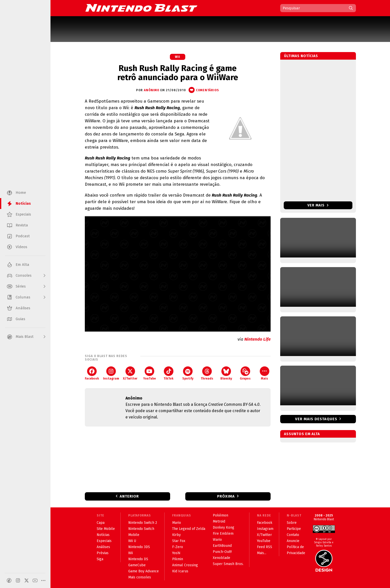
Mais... (262, 553)
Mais (265, 373)
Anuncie (293, 541)
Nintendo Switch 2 (143, 523)
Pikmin (178, 559)
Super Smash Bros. (228, 564)
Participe (294, 529)
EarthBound (222, 546)
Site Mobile (106, 529)
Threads (207, 373)
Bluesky (226, 373)
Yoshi (176, 553)
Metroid (219, 521)
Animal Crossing (185, 565)
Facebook (92, 373)
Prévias (103, 553)
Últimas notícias (301, 56)
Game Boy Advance (144, 571)
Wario (217, 540)
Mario (177, 523)
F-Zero (178, 547)
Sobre (292, 523)
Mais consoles (140, 577)
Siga (100, 559)
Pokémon (220, 515)
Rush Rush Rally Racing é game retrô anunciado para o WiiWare (178, 73)
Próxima (226, 496)
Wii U (132, 541)
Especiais (104, 541)
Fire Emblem (223, 534)
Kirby (176, 535)
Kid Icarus (180, 571)
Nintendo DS (138, 559)
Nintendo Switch (141, 529)
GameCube (137, 565)
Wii (178, 57)
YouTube (149, 373)
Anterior (129, 496)
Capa (101, 523)
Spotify (188, 373)
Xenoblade (222, 558)
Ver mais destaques (316, 419)
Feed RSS (265, 547)
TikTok (168, 373)
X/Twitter (130, 373)
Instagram (111, 373)
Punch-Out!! (222, 552)
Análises (103, 547)
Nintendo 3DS (139, 547)
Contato (293, 535)
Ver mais (318, 205)
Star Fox (179, 541)
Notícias (103, 535)
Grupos (245, 373)
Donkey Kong (224, 527)
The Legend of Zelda (189, 529)
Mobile (134, 535)
